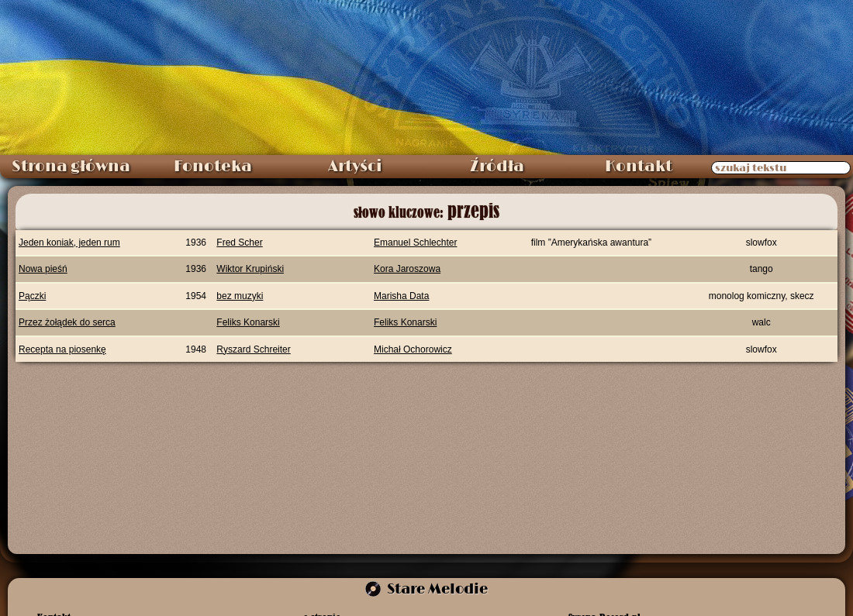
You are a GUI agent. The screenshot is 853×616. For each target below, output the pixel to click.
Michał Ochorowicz (413, 349)
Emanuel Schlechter (415, 243)
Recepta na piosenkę (62, 349)
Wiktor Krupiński (250, 269)
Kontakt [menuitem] (639, 167)
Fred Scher (239, 243)
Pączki (32, 296)
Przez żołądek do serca (67, 322)
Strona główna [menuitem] (71, 167)
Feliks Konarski (248, 322)
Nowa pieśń (43, 269)
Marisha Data (401, 296)
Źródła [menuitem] (497, 167)
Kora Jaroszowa (407, 269)
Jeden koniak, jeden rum (69, 243)
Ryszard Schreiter (253, 349)
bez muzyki (240, 296)
